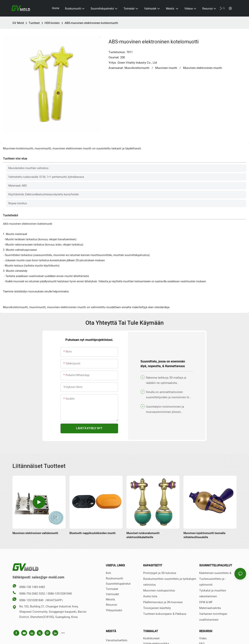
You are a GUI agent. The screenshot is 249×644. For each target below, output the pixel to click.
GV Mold (18, 23)
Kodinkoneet (151, 638)
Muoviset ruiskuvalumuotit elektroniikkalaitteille (143, 535)
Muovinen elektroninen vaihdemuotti (35, 533)
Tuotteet (34, 23)
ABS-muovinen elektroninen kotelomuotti (91, 23)
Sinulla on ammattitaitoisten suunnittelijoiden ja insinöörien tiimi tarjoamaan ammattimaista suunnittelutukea (169, 395)
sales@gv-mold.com (48, 577)
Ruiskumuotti (114, 578)
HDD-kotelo (52, 23)
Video (203, 638)
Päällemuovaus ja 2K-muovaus (163, 602)
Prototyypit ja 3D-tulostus (160, 573)
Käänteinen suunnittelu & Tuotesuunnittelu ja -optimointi (215, 579)
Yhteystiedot (114, 610)
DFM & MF (206, 602)
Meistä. (111, 599)
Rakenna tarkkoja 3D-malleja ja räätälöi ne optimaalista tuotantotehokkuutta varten (166, 381)
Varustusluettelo (117, 640)
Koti (108, 573)
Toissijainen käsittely (157, 608)
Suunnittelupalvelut (118, 584)
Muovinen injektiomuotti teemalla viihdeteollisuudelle (204, 535)
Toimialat (112, 589)
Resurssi (111, 605)
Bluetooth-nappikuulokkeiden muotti (92, 533)
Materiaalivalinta (210, 608)
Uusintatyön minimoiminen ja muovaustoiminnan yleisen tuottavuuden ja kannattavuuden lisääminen (167, 410)
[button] (221, 8)
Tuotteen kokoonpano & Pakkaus (165, 614)
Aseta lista (150, 596)
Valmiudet (112, 594)
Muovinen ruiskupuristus (159, 590)
